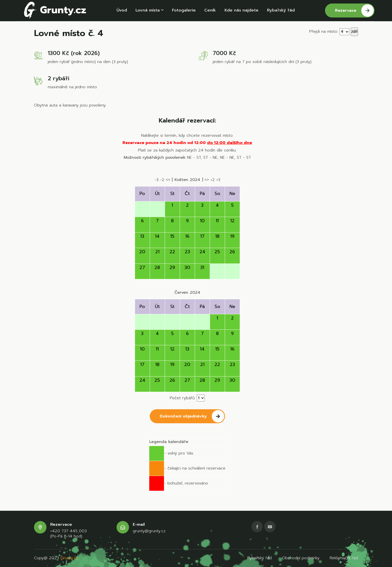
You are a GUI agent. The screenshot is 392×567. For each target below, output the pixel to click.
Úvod (122, 11)
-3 (156, 180)
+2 (213, 180)
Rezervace (354, 11)
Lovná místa (149, 11)
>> (207, 180)
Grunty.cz (55, 11)
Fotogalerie (184, 11)
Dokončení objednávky (192, 416)
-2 (162, 180)
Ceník (210, 11)
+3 (218, 180)
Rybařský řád (281, 11)
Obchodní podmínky (301, 558)
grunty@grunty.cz (149, 531)
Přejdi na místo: (324, 31)
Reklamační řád (344, 558)
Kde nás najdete (241, 11)
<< (168, 180)
